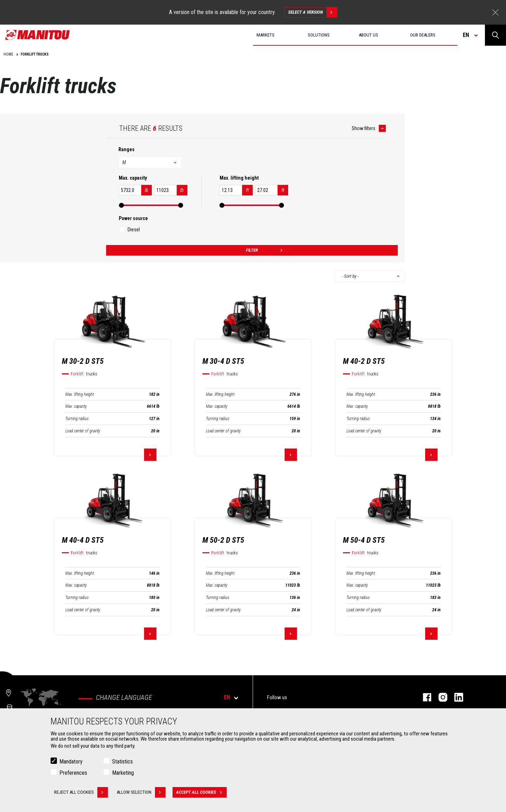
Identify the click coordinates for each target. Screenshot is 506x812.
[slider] (122, 205)
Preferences (73, 773)
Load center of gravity (83, 431)
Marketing (123, 773)
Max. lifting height (80, 394)
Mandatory (71, 762)
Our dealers (423, 35)
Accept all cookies (201, 792)
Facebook (424, 697)
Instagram (439, 697)
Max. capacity (76, 406)
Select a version (313, 12)
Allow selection (141, 792)
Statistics (122, 762)
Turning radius (77, 419)
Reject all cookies (81, 792)
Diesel (134, 230)
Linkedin (455, 697)
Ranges (126, 149)
